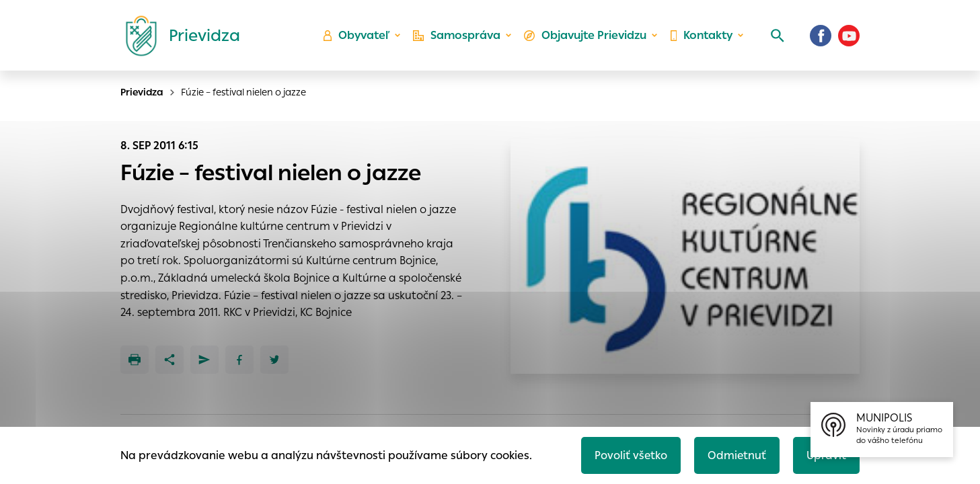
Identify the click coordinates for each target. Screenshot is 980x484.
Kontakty (701, 37)
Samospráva (456, 37)
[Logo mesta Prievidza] (178, 37)
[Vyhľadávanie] (776, 37)
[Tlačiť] (135, 360)
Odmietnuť (735, 455)
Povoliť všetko (629, 455)
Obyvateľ (356, 37)
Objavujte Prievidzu (585, 37)
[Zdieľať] (169, 360)
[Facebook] (821, 37)
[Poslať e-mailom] (204, 360)
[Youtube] (849, 37)
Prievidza (142, 92)
